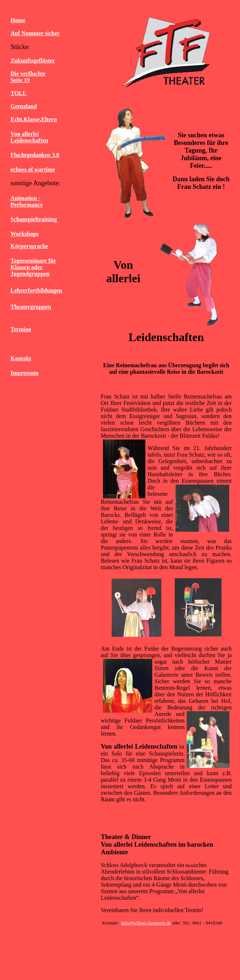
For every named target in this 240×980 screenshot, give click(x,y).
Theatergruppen (31, 307)
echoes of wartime (33, 169)
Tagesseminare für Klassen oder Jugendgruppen (33, 267)
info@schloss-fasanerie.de (146, 923)
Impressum (24, 373)
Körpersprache (29, 246)
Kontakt (21, 358)
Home (18, 20)
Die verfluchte (28, 74)
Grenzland (24, 106)
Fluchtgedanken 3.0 (35, 155)
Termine (21, 329)
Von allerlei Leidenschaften (29, 137)
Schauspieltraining (34, 219)
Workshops (24, 234)
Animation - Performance (27, 201)
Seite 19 (20, 80)
